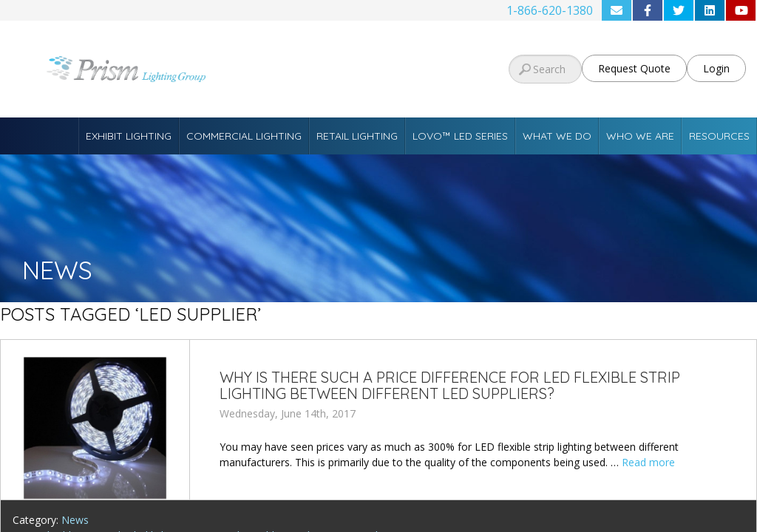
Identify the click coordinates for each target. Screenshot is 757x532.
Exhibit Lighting (129, 136)
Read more (648, 462)
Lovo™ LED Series (460, 136)
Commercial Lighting (244, 136)
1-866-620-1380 (550, 10)
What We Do (557, 136)
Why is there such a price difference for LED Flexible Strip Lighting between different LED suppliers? (450, 386)
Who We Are (640, 136)
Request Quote (634, 68)
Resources (719, 136)
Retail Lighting (357, 136)
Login (716, 68)
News (75, 520)
